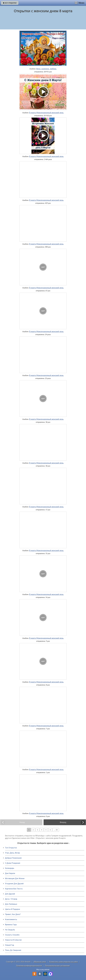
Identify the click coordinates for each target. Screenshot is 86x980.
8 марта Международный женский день (46, 113)
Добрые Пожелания (13, 858)
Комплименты (11, 919)
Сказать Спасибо (12, 935)
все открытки (10, 3)
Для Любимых (11, 904)
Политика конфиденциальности (29, 966)
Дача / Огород (11, 899)
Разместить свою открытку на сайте (64, 962)
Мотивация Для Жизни (15, 878)
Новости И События (13, 940)
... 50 (56, 830)
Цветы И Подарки (12, 909)
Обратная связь (40, 962)
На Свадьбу (10, 930)
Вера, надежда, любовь (46, 69)
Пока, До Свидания (13, 950)
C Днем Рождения (13, 863)
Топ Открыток (11, 848)
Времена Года (11, 925)
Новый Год (10, 945)
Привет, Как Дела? (13, 914)
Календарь (10, 868)
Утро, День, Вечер (12, 853)
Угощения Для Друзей (14, 884)
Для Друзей (10, 894)
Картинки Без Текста (14, 889)
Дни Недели (10, 873)
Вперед (63, 822)
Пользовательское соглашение (57, 966)
